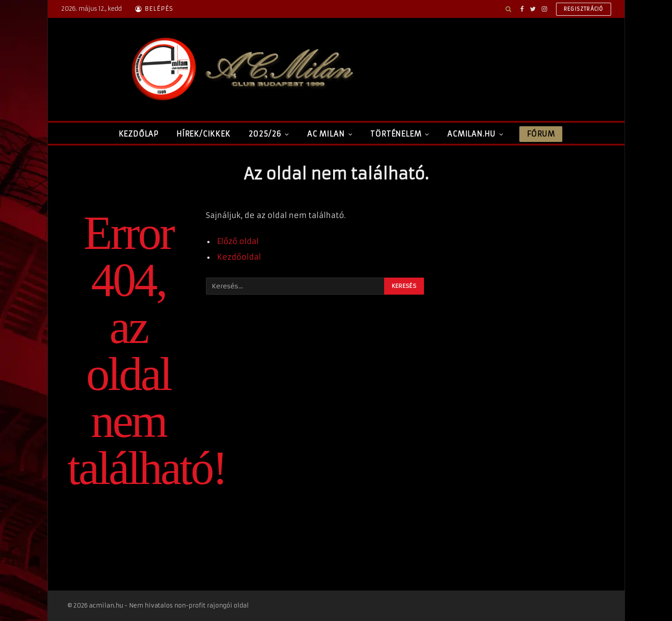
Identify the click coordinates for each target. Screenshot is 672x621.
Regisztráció (584, 9)
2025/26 (265, 134)
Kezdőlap (139, 134)
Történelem (396, 134)
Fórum (541, 134)
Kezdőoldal (239, 257)
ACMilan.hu (471, 134)
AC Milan (326, 134)
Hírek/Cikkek (203, 134)
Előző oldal (238, 242)
